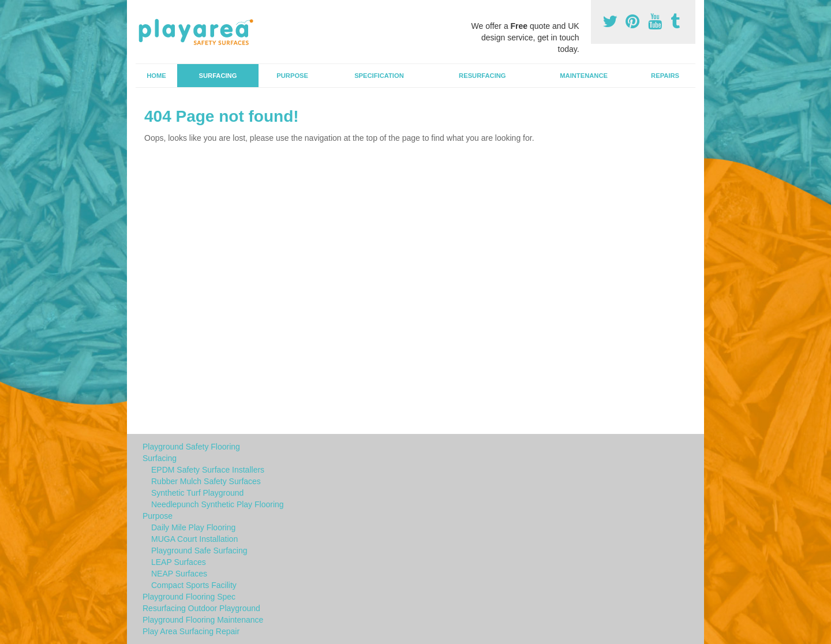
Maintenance (584, 76)
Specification (379, 76)
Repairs (665, 76)
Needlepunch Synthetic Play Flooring (218, 504)
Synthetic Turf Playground (197, 493)
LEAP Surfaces (179, 562)
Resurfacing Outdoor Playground (201, 608)
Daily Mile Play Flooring (193, 527)
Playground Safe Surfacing (199, 551)
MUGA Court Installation (194, 539)
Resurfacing (482, 76)
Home (156, 76)
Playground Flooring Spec (189, 597)
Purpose (292, 76)
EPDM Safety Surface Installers (208, 470)
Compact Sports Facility (194, 585)
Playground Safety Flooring (191, 447)
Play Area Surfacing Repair (191, 631)
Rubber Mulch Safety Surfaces (206, 481)
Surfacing (218, 76)
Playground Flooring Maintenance (203, 620)
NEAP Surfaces (179, 574)
